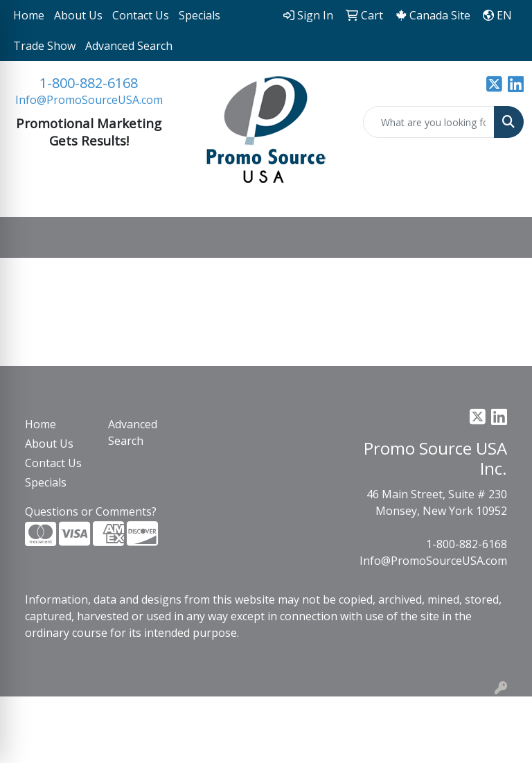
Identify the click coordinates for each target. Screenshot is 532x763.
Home (29, 15)
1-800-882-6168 (89, 83)
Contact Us (141, 15)
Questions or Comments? (91, 511)
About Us (78, 15)
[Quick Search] (429, 122)
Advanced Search (129, 46)
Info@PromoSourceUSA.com (89, 100)
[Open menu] (504, 238)
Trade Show (44, 46)
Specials (199, 15)
